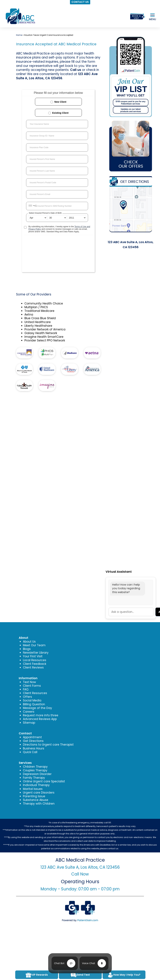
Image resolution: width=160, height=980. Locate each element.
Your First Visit (33, 656)
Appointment (32, 737)
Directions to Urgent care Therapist (48, 745)
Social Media (32, 700)
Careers (29, 712)
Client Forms (32, 686)
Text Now (29, 682)
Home (19, 35)
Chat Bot (59, 963)
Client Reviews (33, 667)
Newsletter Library (36, 653)
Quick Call (30, 752)
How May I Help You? (124, 975)
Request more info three (41, 715)
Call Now (80, 874)
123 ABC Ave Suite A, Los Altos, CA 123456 (57, 76)
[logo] (20, 16)
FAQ (26, 689)
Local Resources (35, 660)
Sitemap (29, 723)
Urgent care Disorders (39, 793)
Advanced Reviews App (40, 719)
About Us (29, 642)
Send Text (80, 975)
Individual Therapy (36, 785)
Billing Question (34, 704)
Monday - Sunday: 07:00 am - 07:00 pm (80, 889)
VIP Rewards (37, 975)
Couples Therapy (35, 770)
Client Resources (35, 693)
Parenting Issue (34, 796)
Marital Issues (33, 789)
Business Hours (34, 748)
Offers (27, 697)
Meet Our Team (34, 645)
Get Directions (33, 741)
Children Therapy (35, 767)
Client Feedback (35, 664)
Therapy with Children (39, 804)
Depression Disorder (37, 774)
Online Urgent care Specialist (44, 781)
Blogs (27, 649)
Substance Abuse (36, 800)
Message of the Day (37, 708)
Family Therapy (34, 778)
